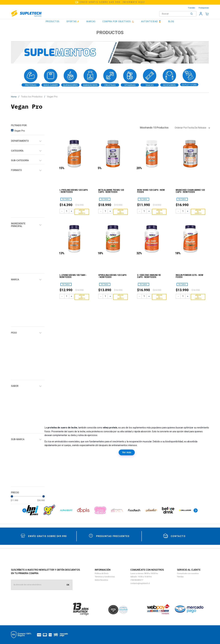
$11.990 (14, 500)
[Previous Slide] (24, 510)
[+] (71, 211)
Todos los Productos (32, 97)
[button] (110, 2)
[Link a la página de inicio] (15, 97)
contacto (178, 536)
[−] (62, 211)
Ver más (127, 452)
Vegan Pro (52, 97)
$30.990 (41, 500)
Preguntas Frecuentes (113, 536)
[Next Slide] (196, 510)
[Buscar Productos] (192, 14)
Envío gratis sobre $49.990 (47, 536)
